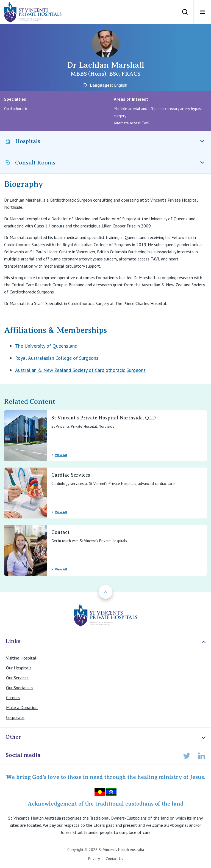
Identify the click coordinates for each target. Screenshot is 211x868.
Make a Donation (22, 707)
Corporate (15, 717)
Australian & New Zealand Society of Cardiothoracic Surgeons (80, 370)
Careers (13, 697)
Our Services (17, 678)
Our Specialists (20, 688)
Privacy (94, 859)
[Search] (185, 12)
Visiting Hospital (21, 658)
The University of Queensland (46, 346)
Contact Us (114, 859)
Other (106, 737)
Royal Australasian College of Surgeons (57, 358)
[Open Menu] (202, 12)
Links (106, 642)
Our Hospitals (19, 668)
